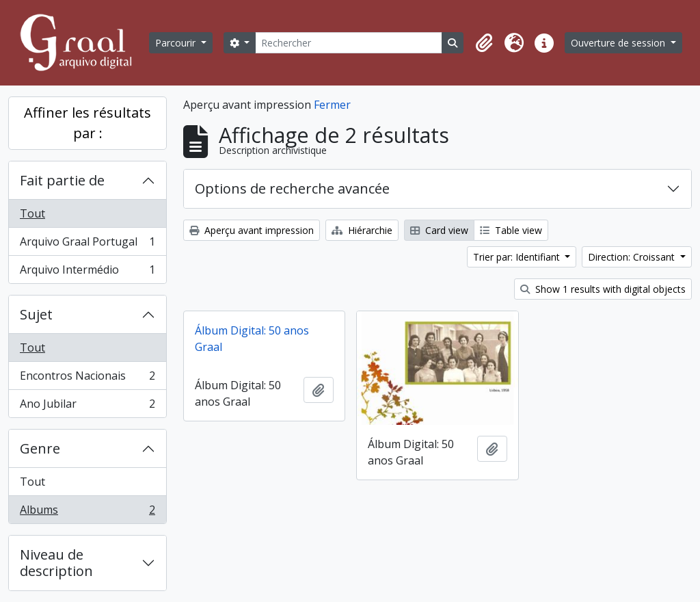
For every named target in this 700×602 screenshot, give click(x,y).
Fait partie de (62, 180)
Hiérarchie (362, 230)
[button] (484, 43)
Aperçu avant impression (252, 230)
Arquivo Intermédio (87, 272)
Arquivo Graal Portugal (87, 245)
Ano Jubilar (87, 406)
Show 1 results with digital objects (603, 289)
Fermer (332, 105)
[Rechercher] (349, 43)
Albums (87, 512)
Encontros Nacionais (87, 379)
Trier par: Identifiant (518, 257)
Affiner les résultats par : (87, 123)
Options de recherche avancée (292, 188)
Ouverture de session (619, 43)
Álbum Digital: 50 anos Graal (252, 339)
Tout (32, 213)
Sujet (36, 314)
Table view (511, 230)
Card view (439, 230)
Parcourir (177, 43)
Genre (40, 448)
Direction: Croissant (633, 257)
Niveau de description (56, 563)
